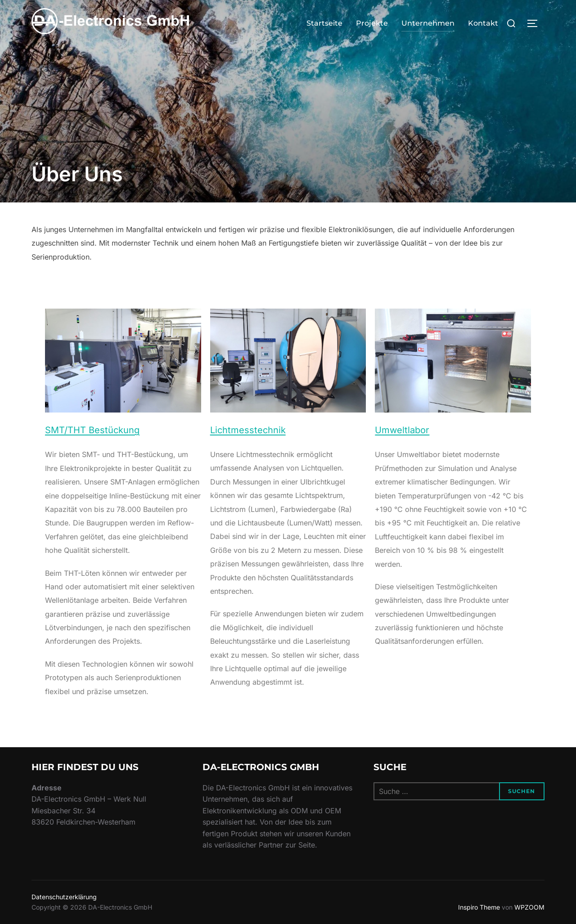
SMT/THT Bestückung (92, 430)
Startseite (324, 23)
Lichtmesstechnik (248, 430)
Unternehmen (428, 23)
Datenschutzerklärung (64, 897)
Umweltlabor (402, 430)
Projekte (372, 23)
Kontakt (483, 23)
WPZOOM (529, 907)
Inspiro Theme (479, 907)
